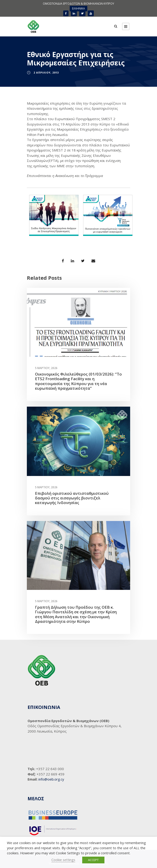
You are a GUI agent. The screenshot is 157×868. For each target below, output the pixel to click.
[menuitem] (78, 9)
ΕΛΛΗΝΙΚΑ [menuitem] (78, 8)
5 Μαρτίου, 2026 (46, 368)
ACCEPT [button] (93, 860)
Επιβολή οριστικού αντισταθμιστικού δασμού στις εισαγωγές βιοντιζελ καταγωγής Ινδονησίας (72, 498)
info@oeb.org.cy (51, 779)
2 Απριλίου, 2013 (46, 72)
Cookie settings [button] (63, 860)
